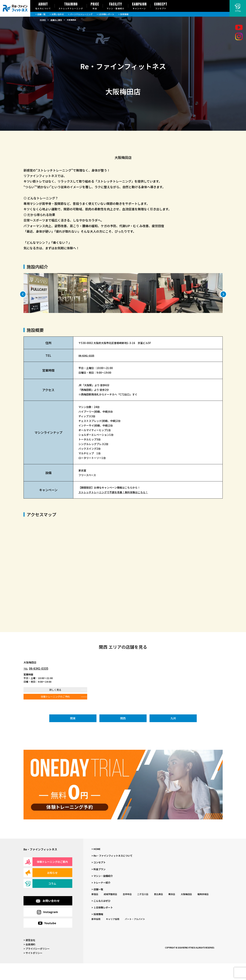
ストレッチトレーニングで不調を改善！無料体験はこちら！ (113, 509)
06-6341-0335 (87, 372)
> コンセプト (99, 879)
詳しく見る (55, 706)
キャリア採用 (113, 936)
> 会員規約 (29, 961)
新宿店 (95, 911)
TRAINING (71, 6)
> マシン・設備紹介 (102, 892)
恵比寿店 (158, 911)
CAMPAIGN (139, 6)
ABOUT (43, 6)
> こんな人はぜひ (101, 917)
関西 (123, 735)
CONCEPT (161, 6)
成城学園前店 (110, 911)
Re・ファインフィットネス (40, 866)
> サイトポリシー (33, 970)
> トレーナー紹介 (101, 899)
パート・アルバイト (135, 936)
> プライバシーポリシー (37, 965)
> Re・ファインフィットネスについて (112, 872)
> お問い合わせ (57, 14)
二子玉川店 (143, 911)
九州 (173, 735)
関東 (73, 735)
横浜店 (172, 911)
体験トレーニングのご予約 (55, 713)
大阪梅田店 (186, 911)
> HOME (96, 866)
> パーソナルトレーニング (80, 14)
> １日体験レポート (102, 924)
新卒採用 (96, 936)
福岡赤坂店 (203, 911)
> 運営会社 (29, 956)
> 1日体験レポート (105, 14)
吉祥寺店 (127, 911)
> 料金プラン (99, 886)
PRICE (95, 6)
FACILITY (116, 6)
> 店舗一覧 (40, 14)
